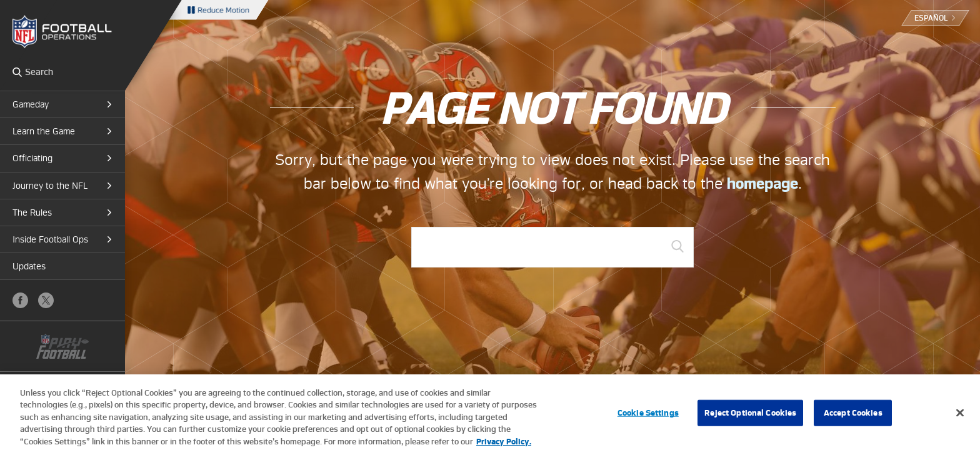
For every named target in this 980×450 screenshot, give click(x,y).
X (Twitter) (46, 300)
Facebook (20, 300)
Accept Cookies (853, 417)
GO (677, 246)
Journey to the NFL (50, 186)
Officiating (32, 158)
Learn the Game (44, 131)
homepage (762, 183)
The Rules (32, 212)
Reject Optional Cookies (750, 417)
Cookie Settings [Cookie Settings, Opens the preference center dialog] (648, 417)
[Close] (960, 417)
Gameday (31, 104)
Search (17, 72)
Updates (29, 266)
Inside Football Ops (50, 239)
